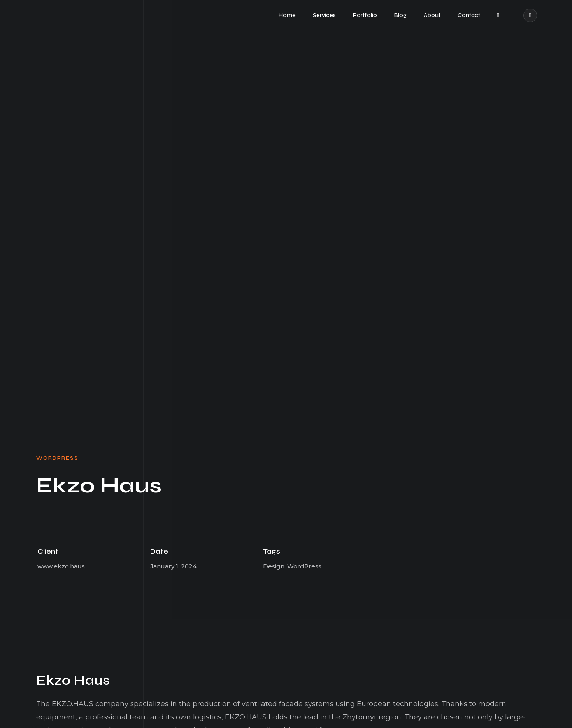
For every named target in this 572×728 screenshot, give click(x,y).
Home (287, 15)
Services (324, 15)
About (432, 15)
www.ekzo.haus (61, 566)
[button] (498, 15)
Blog (400, 15)
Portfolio (365, 15)
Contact (469, 15)
